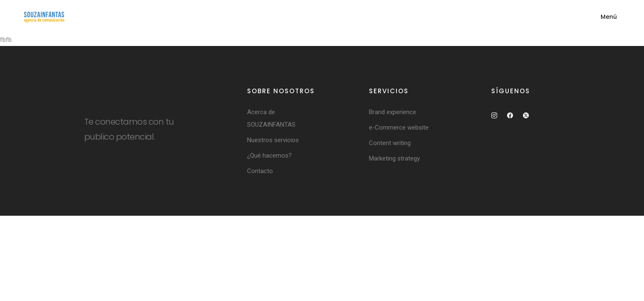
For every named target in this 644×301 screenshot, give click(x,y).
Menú (609, 17)
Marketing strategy (394, 158)
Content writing (390, 143)
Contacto (260, 171)
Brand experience (393, 112)
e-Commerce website (399, 128)
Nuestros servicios (273, 140)
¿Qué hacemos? (269, 156)
